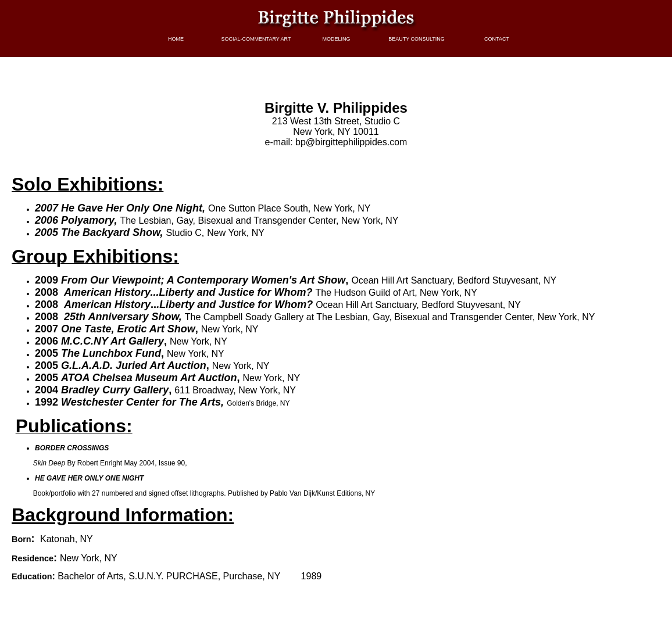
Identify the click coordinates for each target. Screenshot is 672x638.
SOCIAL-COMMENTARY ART (256, 39)
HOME (176, 39)
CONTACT (497, 39)
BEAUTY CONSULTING (417, 39)
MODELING (336, 39)
